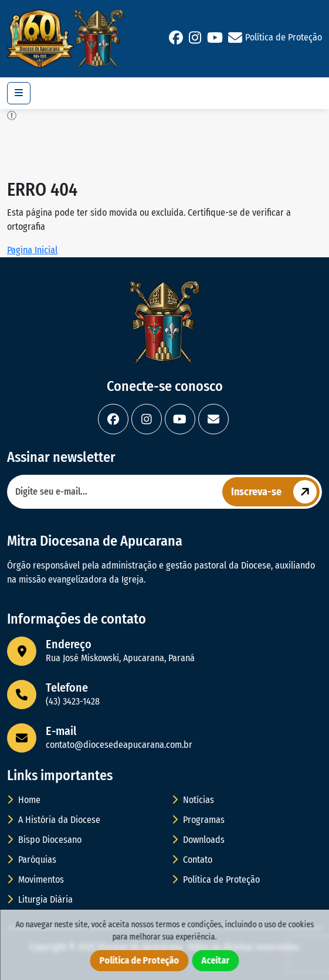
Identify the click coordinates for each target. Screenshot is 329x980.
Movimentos (35, 879)
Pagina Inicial (32, 250)
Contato (192, 860)
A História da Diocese (54, 820)
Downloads (198, 840)
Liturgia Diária (40, 899)
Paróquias (32, 860)
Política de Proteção (284, 37)
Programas (198, 820)
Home (24, 800)
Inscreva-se (275, 492)
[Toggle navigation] (19, 93)
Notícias (193, 800)
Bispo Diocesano (44, 840)
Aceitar (216, 960)
